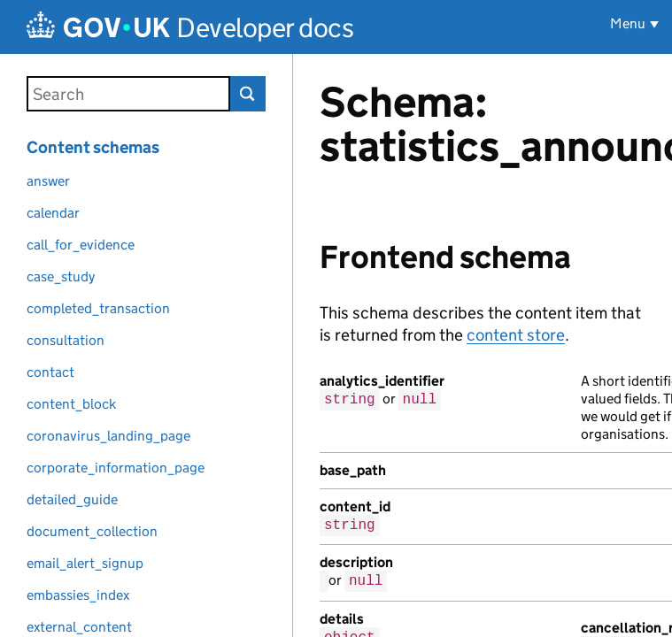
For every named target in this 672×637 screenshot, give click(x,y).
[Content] (483, 345)
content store (516, 335)
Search (248, 94)
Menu (628, 23)
